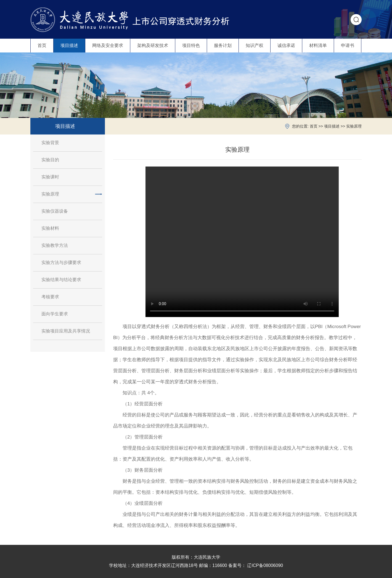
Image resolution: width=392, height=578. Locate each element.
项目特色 (191, 45)
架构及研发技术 (153, 45)
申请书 (348, 45)
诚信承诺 (286, 45)
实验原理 (354, 126)
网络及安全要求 (108, 45)
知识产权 (255, 45)
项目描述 (69, 45)
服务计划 (223, 45)
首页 (42, 45)
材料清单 (318, 45)
